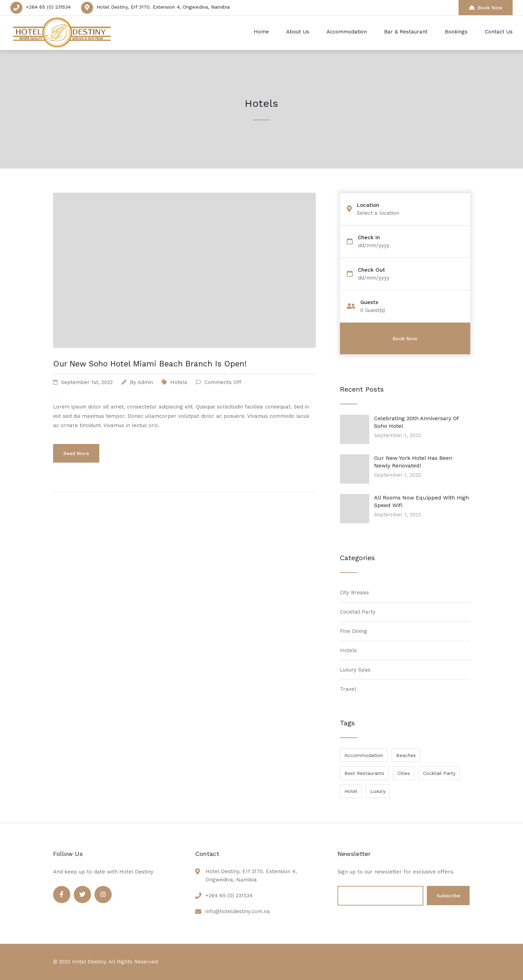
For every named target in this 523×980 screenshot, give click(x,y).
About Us (298, 32)
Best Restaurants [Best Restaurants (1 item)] (364, 773)
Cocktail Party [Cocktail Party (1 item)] (439, 773)
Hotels (179, 382)
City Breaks (354, 593)
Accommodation (347, 32)
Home (261, 32)
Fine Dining (354, 631)
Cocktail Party (358, 612)
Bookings (456, 32)
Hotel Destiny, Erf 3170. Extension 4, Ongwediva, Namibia (163, 7)
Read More (76, 453)
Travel (348, 689)
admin (145, 382)
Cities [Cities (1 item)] (404, 773)
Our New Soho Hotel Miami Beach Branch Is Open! (150, 364)
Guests (369, 302)
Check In (369, 238)
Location (368, 205)
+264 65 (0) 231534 (48, 7)
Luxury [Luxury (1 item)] (378, 791)
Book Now (486, 7)
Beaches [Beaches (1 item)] (406, 755)
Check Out (371, 270)
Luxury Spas (355, 670)
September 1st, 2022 (87, 382)
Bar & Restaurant (406, 32)
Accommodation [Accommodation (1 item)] (364, 755)
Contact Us (499, 32)
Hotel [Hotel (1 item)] (351, 791)
